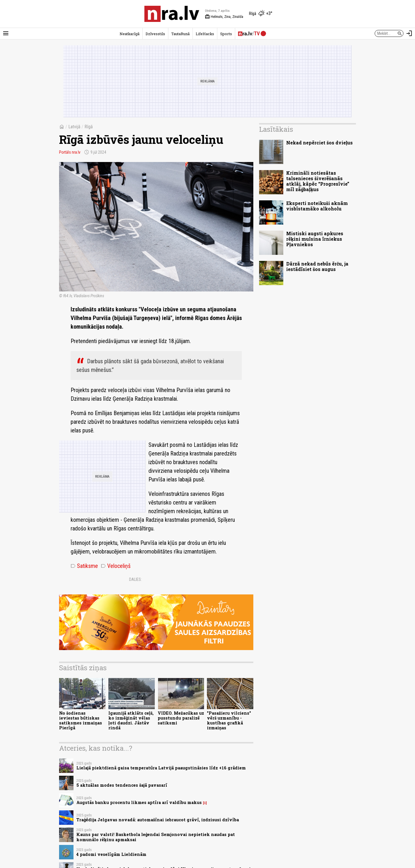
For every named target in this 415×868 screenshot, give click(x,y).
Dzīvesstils (155, 34)
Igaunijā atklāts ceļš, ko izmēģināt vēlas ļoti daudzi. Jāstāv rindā (131, 721)
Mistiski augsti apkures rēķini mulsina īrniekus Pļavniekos (315, 239)
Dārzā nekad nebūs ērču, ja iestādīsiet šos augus (317, 266)
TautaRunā (180, 34)
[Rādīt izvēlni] (6, 33)
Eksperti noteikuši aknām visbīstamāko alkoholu (317, 206)
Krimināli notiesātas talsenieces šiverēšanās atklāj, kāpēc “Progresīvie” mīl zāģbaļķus (318, 181)
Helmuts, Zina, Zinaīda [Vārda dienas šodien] (224, 17)
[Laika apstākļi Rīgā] (261, 14)
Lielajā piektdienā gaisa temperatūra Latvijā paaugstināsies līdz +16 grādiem (161, 768)
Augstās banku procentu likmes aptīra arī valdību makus (139, 802)
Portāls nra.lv (70, 152)
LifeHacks (205, 34)
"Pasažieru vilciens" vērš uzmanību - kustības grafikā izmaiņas (229, 721)
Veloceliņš (116, 566)
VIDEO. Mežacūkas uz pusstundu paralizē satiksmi (181, 718)
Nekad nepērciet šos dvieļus (319, 143)
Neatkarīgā (130, 34)
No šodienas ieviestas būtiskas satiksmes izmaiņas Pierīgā (81, 721)
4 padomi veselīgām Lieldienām (111, 854)
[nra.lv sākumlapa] (172, 14)
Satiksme (84, 566)
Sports (226, 34)
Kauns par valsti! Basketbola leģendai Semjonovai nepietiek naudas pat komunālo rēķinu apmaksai (156, 837)
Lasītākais (276, 129)
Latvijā (74, 127)
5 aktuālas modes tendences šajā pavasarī (122, 785)
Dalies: (135, 579)
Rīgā (89, 127)
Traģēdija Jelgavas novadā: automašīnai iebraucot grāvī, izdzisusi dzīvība (158, 820)
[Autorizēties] (409, 33)
